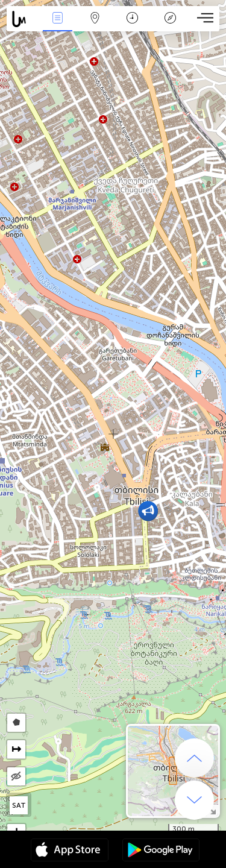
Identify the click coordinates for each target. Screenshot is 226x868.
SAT (19, 805)
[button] (148, 511)
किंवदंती (170, 19)
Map (95, 19)
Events (57, 19)
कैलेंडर (132, 19)
